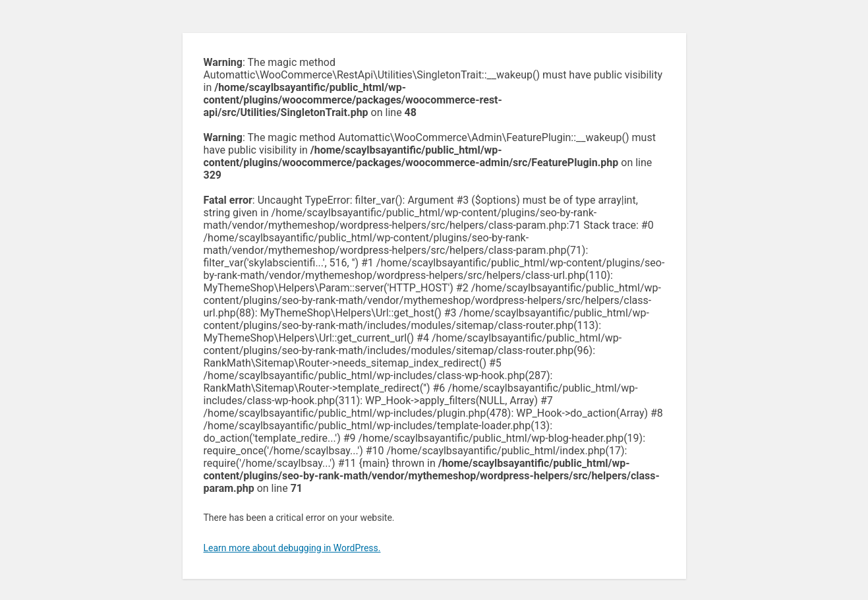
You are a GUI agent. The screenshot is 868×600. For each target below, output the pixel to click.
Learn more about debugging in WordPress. (292, 548)
